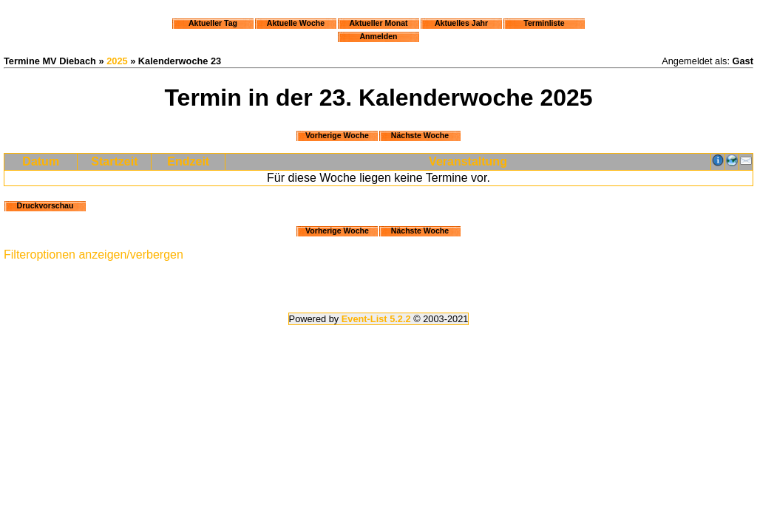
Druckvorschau (45, 205)
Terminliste (544, 23)
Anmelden (379, 36)
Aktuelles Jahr (461, 23)
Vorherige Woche (337, 135)
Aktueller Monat (378, 23)
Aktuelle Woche (296, 23)
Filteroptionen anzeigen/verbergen (94, 255)
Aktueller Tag (213, 23)
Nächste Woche (420, 135)
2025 (117, 61)
